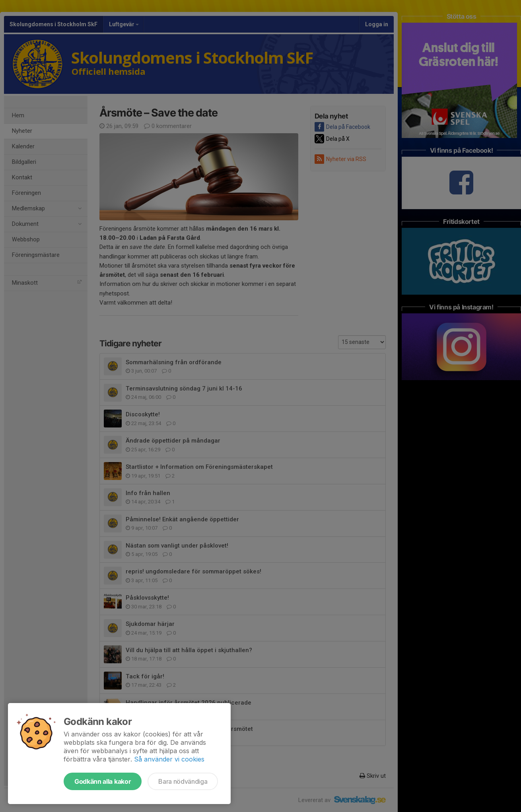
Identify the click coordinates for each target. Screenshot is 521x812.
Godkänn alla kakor (103, 781)
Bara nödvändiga (183, 781)
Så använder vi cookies (169, 759)
